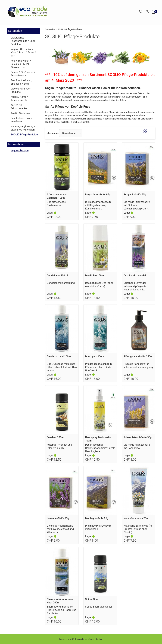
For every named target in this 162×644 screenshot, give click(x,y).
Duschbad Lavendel (135, 276)
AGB (72, 639)
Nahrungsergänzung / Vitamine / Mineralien (23, 128)
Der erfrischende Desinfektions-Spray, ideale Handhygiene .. (100, 448)
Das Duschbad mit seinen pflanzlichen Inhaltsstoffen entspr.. (62, 367)
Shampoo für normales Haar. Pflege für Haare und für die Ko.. (62, 610)
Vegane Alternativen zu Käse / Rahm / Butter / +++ (23, 52)
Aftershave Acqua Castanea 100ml (57, 196)
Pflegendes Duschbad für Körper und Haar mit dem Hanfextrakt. (99, 367)
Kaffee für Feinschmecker (19, 107)
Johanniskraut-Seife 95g (138, 437)
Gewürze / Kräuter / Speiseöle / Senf (22, 82)
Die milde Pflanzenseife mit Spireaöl (98, 527)
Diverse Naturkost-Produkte (21, 90)
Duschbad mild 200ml (59, 356)
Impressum (64, 639)
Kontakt (99, 639)
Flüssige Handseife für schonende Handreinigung (138, 366)
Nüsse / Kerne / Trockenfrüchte (19, 98)
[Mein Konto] (147, 12)
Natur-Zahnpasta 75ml (136, 518)
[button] (141, 12)
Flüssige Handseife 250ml (138, 356)
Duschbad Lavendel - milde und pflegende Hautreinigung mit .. (135, 286)
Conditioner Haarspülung (61, 283)
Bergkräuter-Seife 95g (98, 195)
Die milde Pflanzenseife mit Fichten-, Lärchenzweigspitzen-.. (137, 205)
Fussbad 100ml (56, 437)
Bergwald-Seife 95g (135, 195)
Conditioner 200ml (57, 276)
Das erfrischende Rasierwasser (56, 204)
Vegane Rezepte (20, 151)
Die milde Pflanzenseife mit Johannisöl (137, 446)
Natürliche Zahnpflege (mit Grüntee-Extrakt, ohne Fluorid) (138, 529)
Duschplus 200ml (95, 356)
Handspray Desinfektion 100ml (99, 439)
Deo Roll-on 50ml (95, 276)
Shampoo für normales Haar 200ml (60, 601)
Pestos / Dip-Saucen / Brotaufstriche (23, 74)
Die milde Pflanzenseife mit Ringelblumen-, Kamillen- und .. (98, 205)
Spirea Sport (92, 599)
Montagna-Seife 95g (97, 518)
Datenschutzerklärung (85, 639)
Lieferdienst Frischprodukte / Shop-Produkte (23, 41)
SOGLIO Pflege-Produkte (72, 36)
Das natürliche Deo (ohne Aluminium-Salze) (99, 285)
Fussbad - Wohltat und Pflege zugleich (59, 446)
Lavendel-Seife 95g (58, 518)
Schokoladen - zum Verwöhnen (21, 120)
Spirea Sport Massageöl (98, 607)
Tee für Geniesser (20, 113)
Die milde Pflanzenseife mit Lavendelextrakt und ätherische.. (60, 529)
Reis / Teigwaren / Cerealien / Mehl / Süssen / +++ (21, 64)
